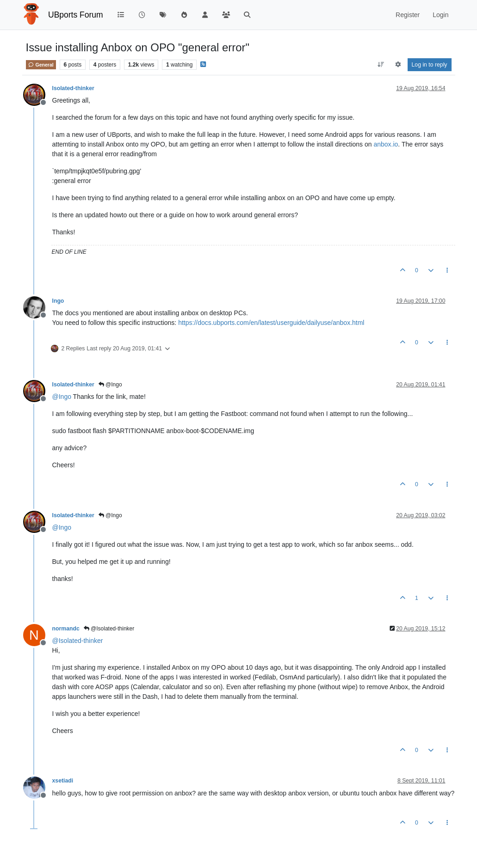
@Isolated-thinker (109, 629)
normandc (66, 629)
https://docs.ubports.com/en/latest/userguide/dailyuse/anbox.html (271, 323)
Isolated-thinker (73, 88)
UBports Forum (76, 15)
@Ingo (110, 385)
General (41, 65)
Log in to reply (430, 65)
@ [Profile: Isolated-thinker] (78, 641)
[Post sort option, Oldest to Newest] (381, 65)
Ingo (58, 301)
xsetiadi (63, 781)
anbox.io (386, 144)
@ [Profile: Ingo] (62, 397)
